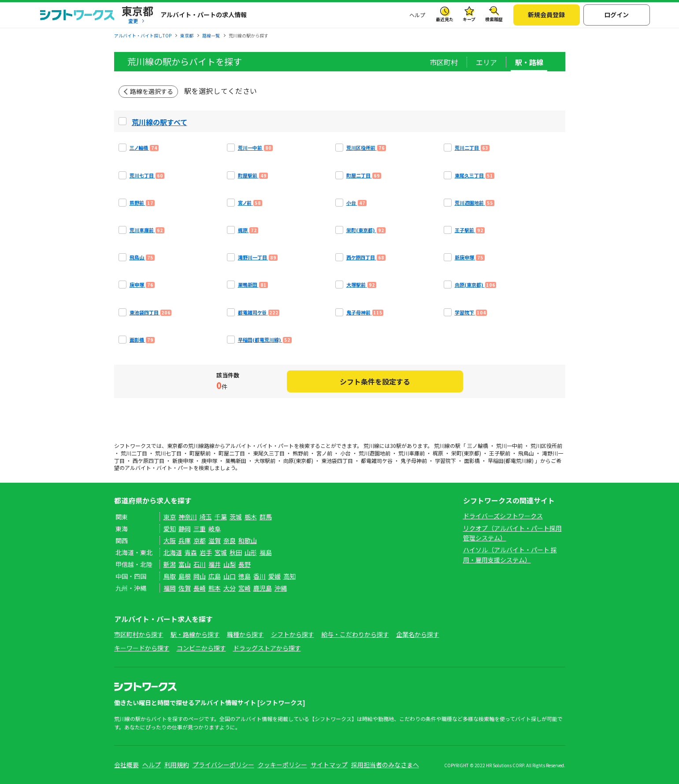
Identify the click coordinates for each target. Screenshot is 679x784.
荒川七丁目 (168, 453)
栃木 (251, 517)
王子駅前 (500, 453)
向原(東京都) (298, 460)
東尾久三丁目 (269, 453)
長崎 (200, 588)
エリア (486, 62)
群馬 (266, 517)
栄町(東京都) (466, 453)
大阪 (170, 540)
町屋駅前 (200, 453)
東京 (170, 517)
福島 (266, 552)
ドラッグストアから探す (267, 648)
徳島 (245, 576)
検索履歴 (494, 19)
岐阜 (215, 529)
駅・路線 (529, 62)
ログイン (616, 15)
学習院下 (445, 460)
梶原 (438, 453)
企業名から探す (418, 634)
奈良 (230, 540)
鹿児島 (263, 588)
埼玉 (206, 517)
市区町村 (444, 62)
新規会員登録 (546, 15)
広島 (215, 576)
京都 (200, 540)
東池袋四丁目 (337, 460)
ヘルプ (417, 15)
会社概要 (126, 765)
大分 (230, 588)
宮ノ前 (324, 453)
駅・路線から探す (195, 634)
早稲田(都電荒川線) (511, 460)
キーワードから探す (142, 648)
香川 (260, 576)
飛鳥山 (526, 453)
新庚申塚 (183, 460)
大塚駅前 (265, 460)
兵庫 (185, 540)
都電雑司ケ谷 (377, 460)
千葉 (221, 517)
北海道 (173, 552)
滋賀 (215, 540)
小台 (345, 453)
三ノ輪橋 (478, 446)
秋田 (236, 552)
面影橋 (472, 460)
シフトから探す (293, 634)
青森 (191, 552)
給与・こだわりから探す (355, 634)
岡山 (200, 576)
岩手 (206, 552)
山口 (230, 576)
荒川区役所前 (546, 446)
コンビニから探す (201, 648)
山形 (251, 552)
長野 (245, 564)
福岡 (170, 588)
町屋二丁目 (232, 453)
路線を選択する (152, 91)
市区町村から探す (139, 634)
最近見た (445, 19)
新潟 (170, 564)
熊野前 (301, 453)
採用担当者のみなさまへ (385, 765)
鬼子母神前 (414, 460)
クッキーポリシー (282, 765)
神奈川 (188, 517)
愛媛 (275, 576)
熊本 (215, 588)
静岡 (185, 529)
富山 (185, 564)
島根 (185, 576)
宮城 (221, 552)
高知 (289, 576)
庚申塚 (209, 460)
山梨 (230, 564)
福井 (215, 564)
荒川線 (196, 446)
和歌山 (248, 540)
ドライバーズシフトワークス (503, 516)
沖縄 (281, 588)
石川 (200, 564)
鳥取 (170, 576)
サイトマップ (329, 765)
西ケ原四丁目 (148, 460)
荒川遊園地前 (375, 453)
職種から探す (245, 634)
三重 (200, 529)
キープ (469, 19)
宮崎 (245, 588)
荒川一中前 (509, 446)
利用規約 (177, 765)
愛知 (170, 529)
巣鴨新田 (236, 460)
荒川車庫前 (412, 453)
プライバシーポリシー (223, 765)
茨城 (236, 517)
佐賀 (185, 588)
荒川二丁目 (134, 453)
